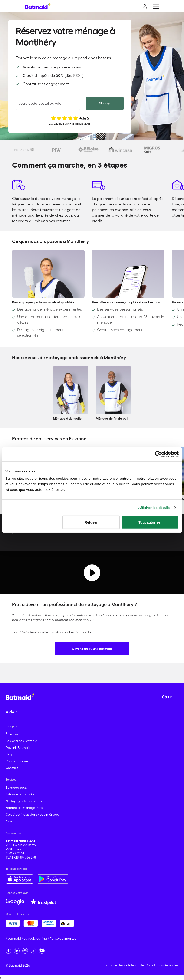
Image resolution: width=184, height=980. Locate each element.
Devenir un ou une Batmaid (92, 649)
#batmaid (13, 938)
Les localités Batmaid (21, 741)
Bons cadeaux (16, 788)
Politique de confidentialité (124, 965)
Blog (9, 754)
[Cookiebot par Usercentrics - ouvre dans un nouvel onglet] (158, 454)
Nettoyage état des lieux (24, 801)
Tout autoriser (150, 522)
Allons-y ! (105, 103)
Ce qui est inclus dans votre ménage (32, 814)
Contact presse (17, 761)
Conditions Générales (163, 965)
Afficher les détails (154, 507)
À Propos (12, 734)
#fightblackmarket (62, 938)
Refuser (91, 522)
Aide (9, 821)
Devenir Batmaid (18, 748)
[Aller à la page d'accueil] (20, 696)
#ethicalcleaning (34, 938)
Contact (12, 768)
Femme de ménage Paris (24, 808)
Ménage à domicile (20, 794)
